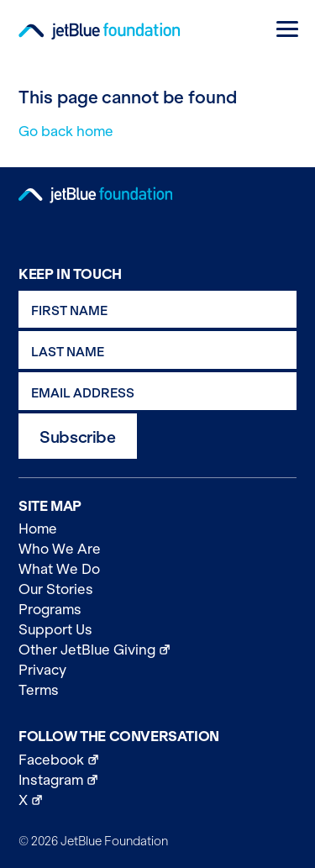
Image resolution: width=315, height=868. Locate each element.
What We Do (59, 569)
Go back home (66, 131)
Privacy (42, 670)
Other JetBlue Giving (157, 649)
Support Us (55, 629)
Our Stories (56, 589)
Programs (50, 609)
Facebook (157, 759)
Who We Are (60, 549)
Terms (39, 690)
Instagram (157, 779)
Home (38, 529)
